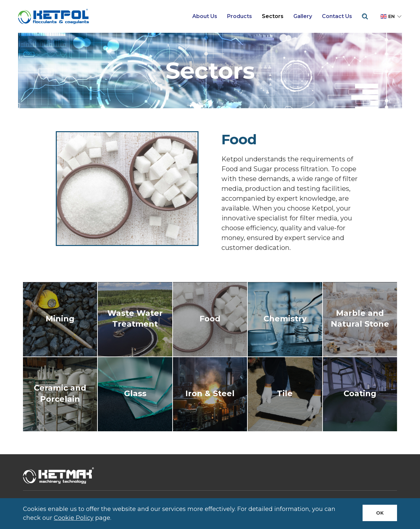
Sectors (273, 16)
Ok (380, 513)
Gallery (303, 16)
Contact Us (337, 16)
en (391, 16)
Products (240, 16)
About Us (205, 16)
